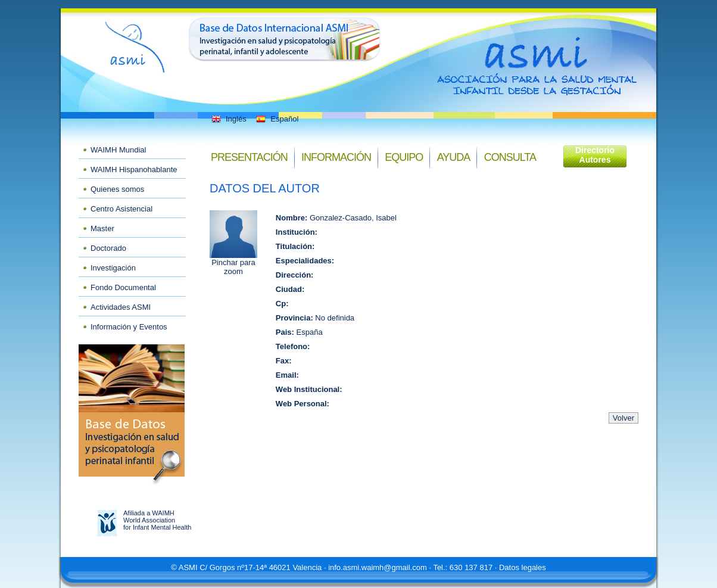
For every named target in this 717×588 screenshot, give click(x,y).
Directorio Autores (595, 155)
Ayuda (454, 157)
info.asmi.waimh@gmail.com (378, 567)
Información (336, 157)
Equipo (404, 157)
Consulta (510, 157)
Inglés (228, 119)
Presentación (249, 157)
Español (276, 119)
